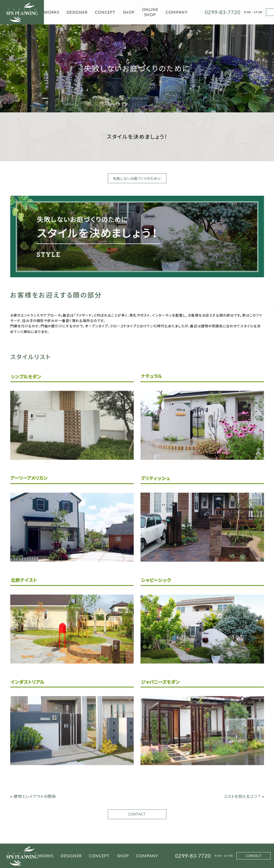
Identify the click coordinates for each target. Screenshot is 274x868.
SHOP (129, 12)
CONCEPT (105, 12)
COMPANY (177, 12)
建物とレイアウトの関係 (35, 796)
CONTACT (137, 814)
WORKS (52, 12)
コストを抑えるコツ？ (242, 796)
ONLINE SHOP (150, 12)
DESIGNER (77, 12)
